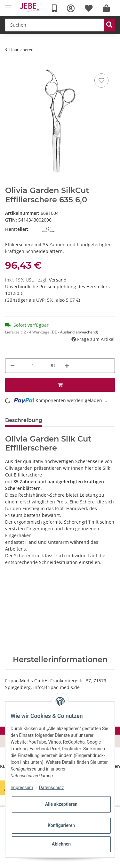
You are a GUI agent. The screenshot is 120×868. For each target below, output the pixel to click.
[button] (71, 8)
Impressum (22, 788)
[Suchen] (55, 25)
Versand (58, 280)
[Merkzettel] (101, 80)
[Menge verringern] (12, 366)
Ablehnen (61, 844)
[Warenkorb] (106, 8)
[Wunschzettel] (89, 8)
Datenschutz (52, 788)
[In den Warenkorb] (60, 385)
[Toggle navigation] (8, 7)
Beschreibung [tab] (24, 420)
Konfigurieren (61, 825)
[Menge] (33, 366)
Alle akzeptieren (61, 804)
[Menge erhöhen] (67, 366)
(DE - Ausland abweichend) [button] (74, 332)
